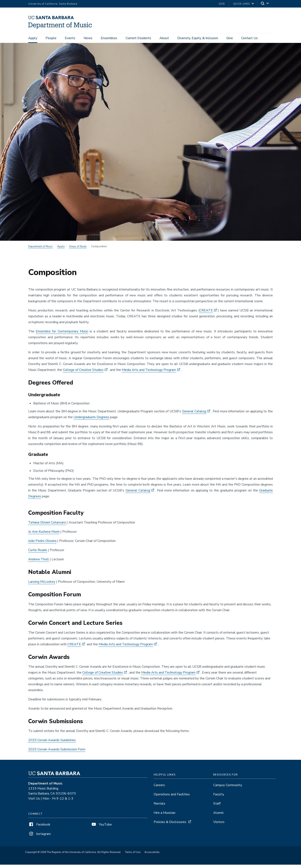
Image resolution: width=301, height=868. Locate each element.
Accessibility (152, 855)
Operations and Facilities (172, 798)
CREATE (206, 314)
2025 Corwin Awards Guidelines (52, 743)
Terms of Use (133, 855)
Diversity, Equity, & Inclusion (198, 38)
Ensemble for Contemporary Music (62, 334)
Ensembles (109, 38)
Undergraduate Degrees (91, 420)
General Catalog (194, 415)
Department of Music (40, 249)
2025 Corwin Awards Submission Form (57, 753)
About (164, 38)
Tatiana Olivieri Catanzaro (47, 526)
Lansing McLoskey (42, 585)
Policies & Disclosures (170, 825)
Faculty (219, 798)
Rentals (159, 807)
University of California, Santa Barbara (53, 4)
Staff (217, 807)
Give (222, 4)
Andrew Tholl (39, 563)
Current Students (138, 38)
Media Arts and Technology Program (149, 373)
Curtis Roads (38, 553)
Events (70, 38)
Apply (33, 38)
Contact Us (249, 38)
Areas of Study (78, 249)
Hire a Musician (165, 816)
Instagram (40, 837)
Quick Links (242, 4)
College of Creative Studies (83, 373)
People (51, 38)
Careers (159, 788)
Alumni (218, 816)
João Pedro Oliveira (42, 544)
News (88, 38)
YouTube (101, 828)
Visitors (219, 825)
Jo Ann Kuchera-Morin (44, 535)
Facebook (39, 828)
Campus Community (228, 788)
